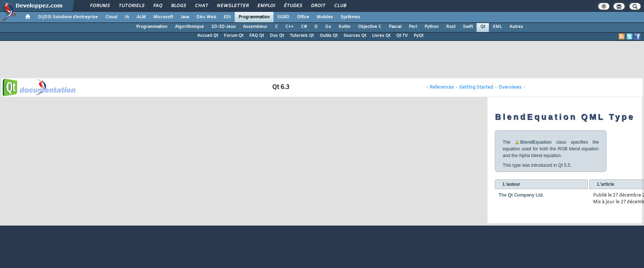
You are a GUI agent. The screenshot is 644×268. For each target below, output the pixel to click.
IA (127, 17)
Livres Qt (381, 36)
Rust (451, 27)
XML (497, 27)
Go (328, 27)
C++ (289, 27)
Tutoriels (131, 6)
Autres (516, 27)
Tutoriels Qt (302, 36)
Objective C (370, 27)
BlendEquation (536, 142)
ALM (141, 17)
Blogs (178, 6)
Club (340, 6)
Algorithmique (189, 27)
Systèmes (350, 17)
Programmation (254, 17)
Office (303, 17)
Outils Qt (329, 36)
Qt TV (402, 36)
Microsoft (163, 17)
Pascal (395, 27)
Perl (413, 27)
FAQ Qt (257, 36)
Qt (483, 27)
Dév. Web (206, 17)
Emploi (266, 6)
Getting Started (476, 87)
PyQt (419, 36)
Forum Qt (234, 36)
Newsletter (232, 6)
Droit (318, 6)
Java (185, 17)
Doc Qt (277, 36)
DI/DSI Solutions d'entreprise (68, 17)
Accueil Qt (208, 36)
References (442, 87)
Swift (468, 27)
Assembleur (255, 27)
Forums (100, 6)
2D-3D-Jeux (223, 27)
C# (304, 27)
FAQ (157, 6)
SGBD (283, 17)
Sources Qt (355, 36)
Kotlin (345, 27)
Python (432, 27)
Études (293, 6)
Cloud (111, 17)
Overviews (510, 87)
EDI (227, 17)
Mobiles (325, 17)
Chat (201, 6)
